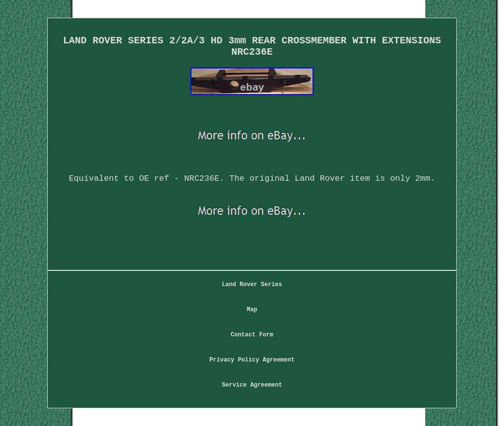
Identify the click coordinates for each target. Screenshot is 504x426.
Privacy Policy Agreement (252, 360)
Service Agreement (252, 385)
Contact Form (252, 335)
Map (252, 310)
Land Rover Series (252, 285)
